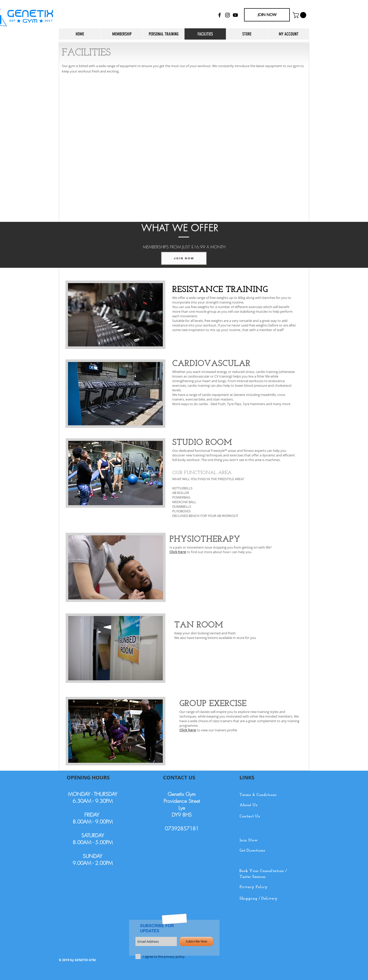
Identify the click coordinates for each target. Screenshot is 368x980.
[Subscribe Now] (196, 941)
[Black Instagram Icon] (227, 15)
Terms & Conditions (258, 795)
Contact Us (250, 816)
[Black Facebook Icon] (220, 15)
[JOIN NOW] (267, 15)
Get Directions (252, 851)
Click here (188, 730)
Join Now (249, 840)
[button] (300, 15)
